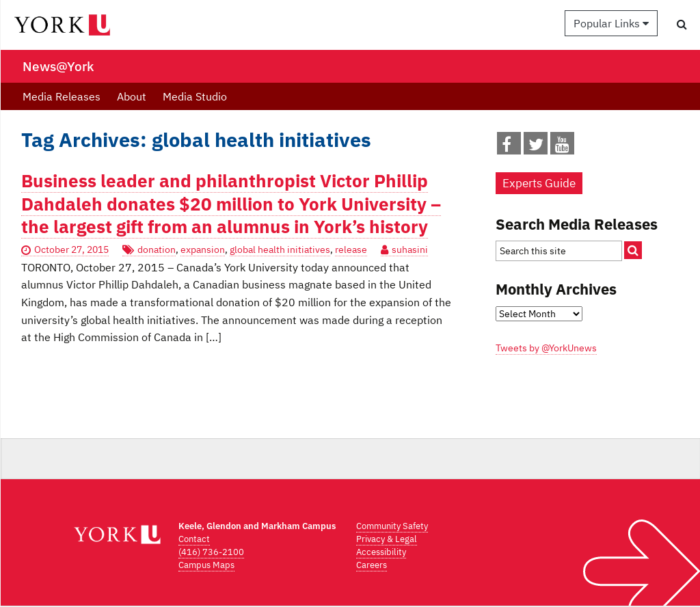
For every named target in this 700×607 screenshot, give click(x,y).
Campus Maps (206, 565)
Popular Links (611, 23)
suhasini (410, 249)
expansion (203, 249)
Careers (372, 565)
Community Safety (392, 526)
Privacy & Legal (387, 539)
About (132, 96)
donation (157, 249)
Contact (194, 539)
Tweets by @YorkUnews (546, 348)
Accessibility (381, 552)
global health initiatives (280, 249)
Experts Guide (539, 183)
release (351, 249)
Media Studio (195, 96)
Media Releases (62, 96)
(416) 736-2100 (211, 552)
